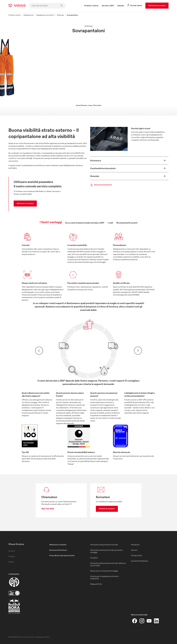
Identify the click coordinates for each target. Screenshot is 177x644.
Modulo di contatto (107, 509)
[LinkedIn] (156, 621)
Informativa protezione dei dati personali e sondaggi (107, 551)
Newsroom (135, 545)
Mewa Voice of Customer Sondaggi (104, 571)
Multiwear (61, 15)
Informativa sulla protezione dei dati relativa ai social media (108, 564)
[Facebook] (135, 621)
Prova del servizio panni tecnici (62, 555)
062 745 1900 (48, 509)
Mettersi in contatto (157, 5)
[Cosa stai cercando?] (47, 6)
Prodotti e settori (15, 15)
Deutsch (12, 551)
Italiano (11, 562)
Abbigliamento (29, 15)
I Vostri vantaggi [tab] (51, 222)
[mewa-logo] (17, 6)
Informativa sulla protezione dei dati (104, 545)
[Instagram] (142, 621)
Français (12, 556)
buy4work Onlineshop (140, 561)
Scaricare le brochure (100, 185)
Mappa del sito (96, 584)
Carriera (134, 550)
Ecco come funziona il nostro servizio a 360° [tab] (85, 223)
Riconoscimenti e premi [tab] (127, 223)
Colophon (94, 558)
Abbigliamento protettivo (45, 15)
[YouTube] (149, 621)
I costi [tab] (110, 223)
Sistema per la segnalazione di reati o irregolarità (105, 577)
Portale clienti (137, 555)
